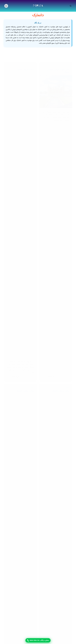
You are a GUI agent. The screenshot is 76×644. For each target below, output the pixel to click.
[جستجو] (71, 6)
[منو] (6, 6)
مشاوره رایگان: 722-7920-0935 (38, 640)
